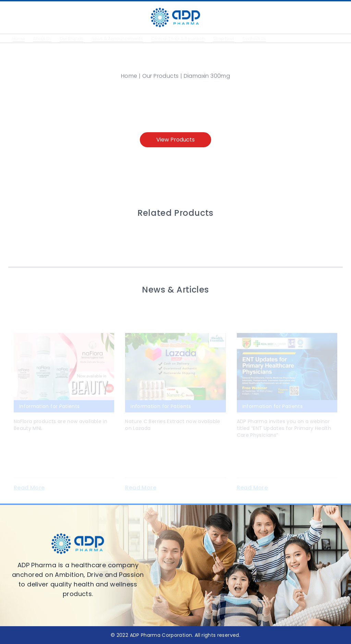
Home (19, 39)
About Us (44, 39)
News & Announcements (123, 39)
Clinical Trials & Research (187, 39)
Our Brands (74, 39)
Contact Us (267, 39)
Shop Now (235, 39)
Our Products (161, 76)
